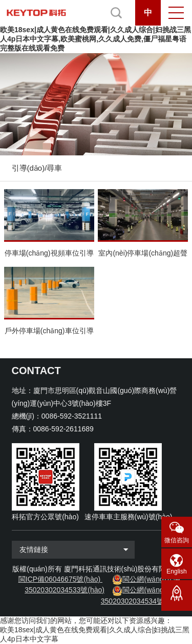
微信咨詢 (177, 540)
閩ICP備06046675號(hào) (59, 579)
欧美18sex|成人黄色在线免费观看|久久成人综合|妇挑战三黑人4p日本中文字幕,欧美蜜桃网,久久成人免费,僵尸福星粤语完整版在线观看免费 (95, 39)
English (176, 571)
